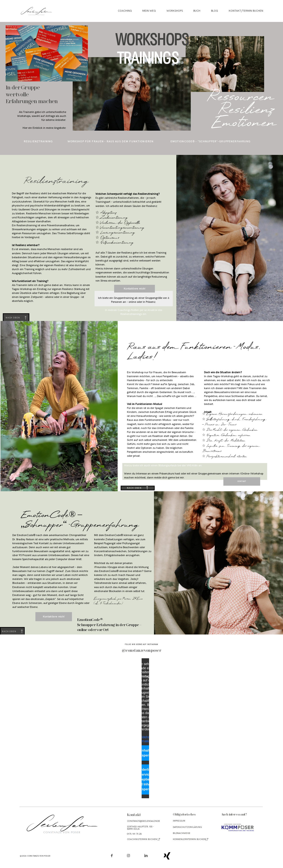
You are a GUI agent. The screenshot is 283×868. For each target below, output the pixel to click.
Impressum (179, 821)
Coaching (125, 11)
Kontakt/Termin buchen (246, 11)
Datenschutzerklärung (187, 827)
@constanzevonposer (142, 651)
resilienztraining (38, 141)
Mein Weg (149, 11)
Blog (215, 11)
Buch (197, 11)
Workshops (175, 11)
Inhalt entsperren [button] (145, 753)
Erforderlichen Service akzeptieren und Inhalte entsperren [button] (145, 779)
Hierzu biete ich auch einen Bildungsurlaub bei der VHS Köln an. (163, 465)
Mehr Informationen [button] (145, 739)
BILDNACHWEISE (182, 833)
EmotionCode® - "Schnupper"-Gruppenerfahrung (211, 141)
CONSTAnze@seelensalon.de (143, 821)
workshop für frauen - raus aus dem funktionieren (111, 141)
